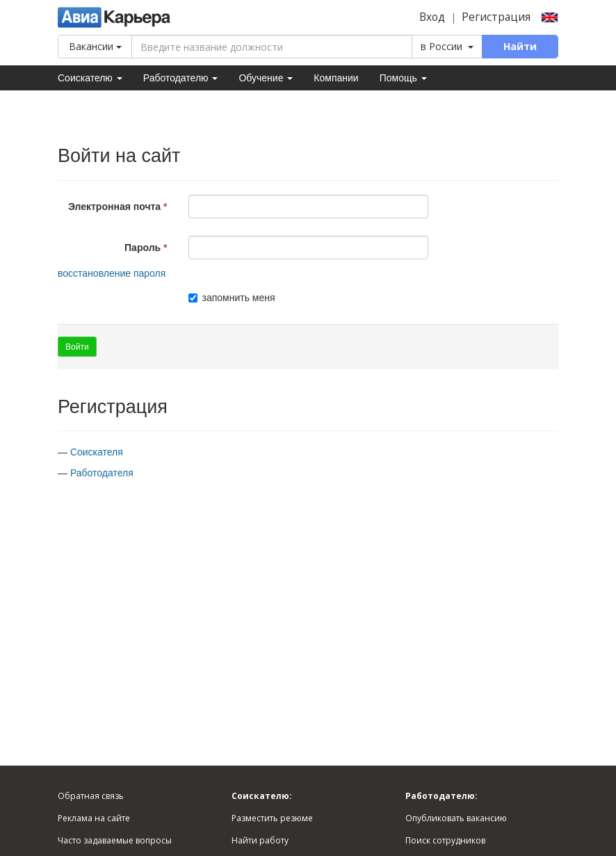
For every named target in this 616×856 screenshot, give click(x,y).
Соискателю (90, 78)
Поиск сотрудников (445, 840)
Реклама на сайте (94, 818)
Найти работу (260, 840)
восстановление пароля (112, 273)
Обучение (266, 78)
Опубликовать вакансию (456, 818)
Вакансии (95, 46)
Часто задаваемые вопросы (115, 840)
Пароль (143, 248)
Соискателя (97, 452)
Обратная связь (91, 796)
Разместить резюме (272, 818)
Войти (77, 347)
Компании (336, 78)
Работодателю (181, 78)
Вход (432, 17)
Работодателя (102, 473)
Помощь (403, 78)
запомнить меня (232, 298)
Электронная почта (114, 207)
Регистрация (496, 17)
